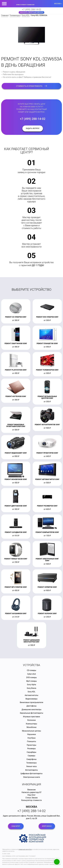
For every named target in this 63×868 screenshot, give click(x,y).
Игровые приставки (31, 717)
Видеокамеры (31, 699)
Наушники (32, 734)
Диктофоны (32, 706)
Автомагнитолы (31, 695)
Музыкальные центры (31, 731)
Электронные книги (31, 777)
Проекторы (32, 745)
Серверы (32, 756)
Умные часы (31, 766)
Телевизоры (15, 15)
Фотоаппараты (31, 770)
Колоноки (31, 720)
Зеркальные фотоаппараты (32, 713)
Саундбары (31, 752)
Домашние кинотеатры (32, 710)
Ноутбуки (31, 738)
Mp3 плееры (32, 681)
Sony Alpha (31, 685)
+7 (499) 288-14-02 (31, 9)
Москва (31, 807)
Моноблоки (32, 727)
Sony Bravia (31, 688)
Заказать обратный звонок (32, 12)
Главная (5, 15)
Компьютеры (31, 724)
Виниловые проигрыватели (32, 702)
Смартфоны (32, 759)
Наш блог (32, 795)
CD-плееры (31, 670)
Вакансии (31, 790)
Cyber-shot (32, 674)
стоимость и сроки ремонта (31, 86)
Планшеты (31, 741)
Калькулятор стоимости (32, 800)
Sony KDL (26, 15)
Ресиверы (31, 749)
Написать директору (30, 792)
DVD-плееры (31, 677)
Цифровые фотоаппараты (31, 773)
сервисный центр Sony (25, 849)
